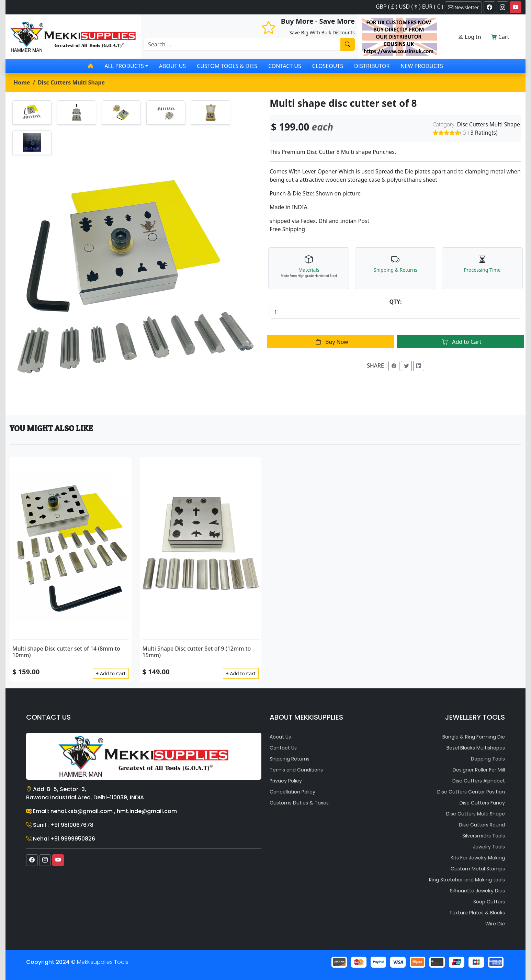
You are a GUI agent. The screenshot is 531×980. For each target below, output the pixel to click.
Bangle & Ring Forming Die (474, 737)
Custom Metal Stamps (478, 869)
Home (22, 82)
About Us (172, 66)
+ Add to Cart (111, 673)
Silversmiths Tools (484, 836)
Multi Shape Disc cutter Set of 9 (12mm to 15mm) (197, 652)
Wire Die (495, 924)
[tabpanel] (135, 284)
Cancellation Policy (292, 792)
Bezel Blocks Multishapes (476, 748)
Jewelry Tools (489, 847)
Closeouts (328, 66)
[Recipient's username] (242, 44)
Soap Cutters (489, 902)
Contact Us (285, 66)
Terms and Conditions (296, 770)
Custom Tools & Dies (227, 66)
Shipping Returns (290, 759)
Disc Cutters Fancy (482, 803)
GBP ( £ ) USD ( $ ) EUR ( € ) (409, 7)
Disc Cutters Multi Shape (71, 82)
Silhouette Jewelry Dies (477, 891)
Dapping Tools (488, 759)
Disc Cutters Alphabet (479, 781)
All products (124, 66)
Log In (470, 37)
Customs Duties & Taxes (299, 803)
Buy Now (331, 342)
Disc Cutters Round (482, 825)
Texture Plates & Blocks (477, 913)
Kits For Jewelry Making (478, 858)
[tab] (32, 112)
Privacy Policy (286, 781)
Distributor (372, 66)
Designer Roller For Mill (479, 770)
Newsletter (464, 7)
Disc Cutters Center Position (471, 792)
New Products (422, 66)
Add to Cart (460, 342)
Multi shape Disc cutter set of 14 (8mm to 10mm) (66, 652)
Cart (500, 37)
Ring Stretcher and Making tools (467, 880)
